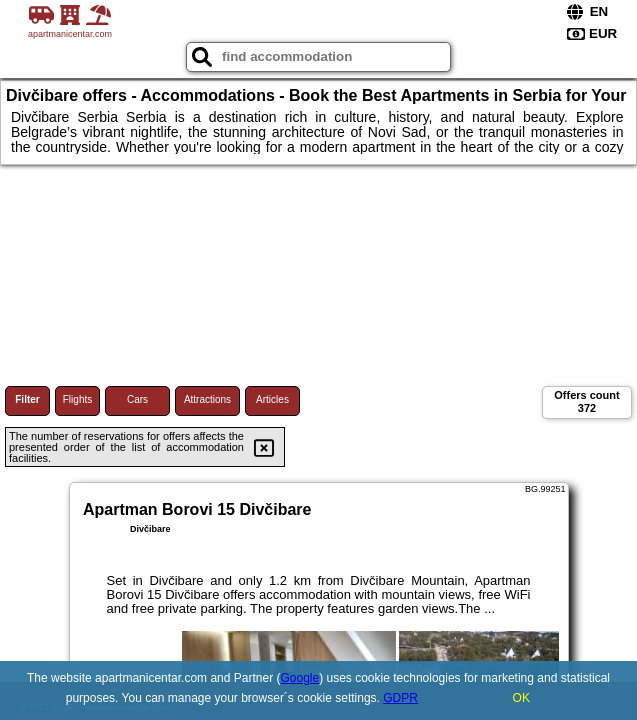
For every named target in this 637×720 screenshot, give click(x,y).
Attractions (207, 399)
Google (299, 678)
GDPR (400, 698)
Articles (272, 399)
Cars (137, 399)
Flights (77, 399)
